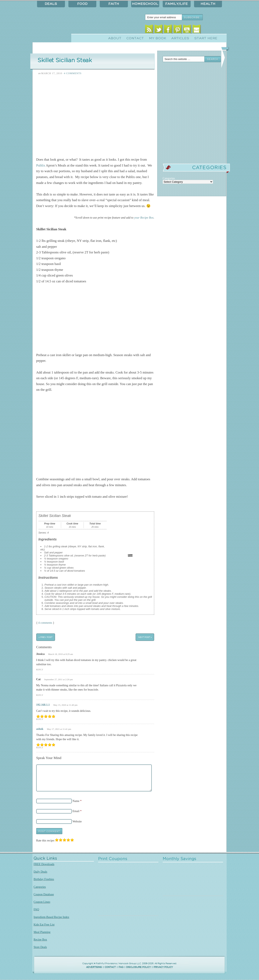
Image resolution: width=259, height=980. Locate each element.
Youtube (187, 30)
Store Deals (40, 947)
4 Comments (73, 73)
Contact (135, 38)
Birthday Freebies (44, 879)
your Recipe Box (144, 218)
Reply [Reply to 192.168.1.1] (40, 719)
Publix (41, 165)
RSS (149, 30)
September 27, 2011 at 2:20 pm (58, 679)
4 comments (45, 623)
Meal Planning (42, 932)
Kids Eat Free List (44, 924)
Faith (114, 4)
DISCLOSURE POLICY (139, 967)
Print (130, 555)
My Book (158, 38)
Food (82, 4)
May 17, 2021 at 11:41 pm (59, 729)
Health (208, 4)
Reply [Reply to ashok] (40, 748)
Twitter (159, 30)
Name (76, 801)
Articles (180, 38)
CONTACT (110, 967)
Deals (51, 4)
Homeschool (145, 4)
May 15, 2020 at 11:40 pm (65, 705)
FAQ (36, 909)
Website (77, 821)
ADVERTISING (94, 967)
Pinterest (178, 30)
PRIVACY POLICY (163, 967)
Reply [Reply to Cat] (40, 695)
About (115, 38)
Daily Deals (40, 872)
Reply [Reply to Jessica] (40, 670)
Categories (40, 887)
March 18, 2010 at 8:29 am (61, 654)
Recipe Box (40, 939)
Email (197, 30)
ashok (40, 729)
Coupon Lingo (42, 902)
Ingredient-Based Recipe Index (51, 917)
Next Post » (145, 637)
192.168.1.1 (43, 705)
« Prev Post (46, 637)
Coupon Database (44, 894)
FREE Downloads (44, 864)
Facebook (168, 30)
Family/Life (177, 4)
